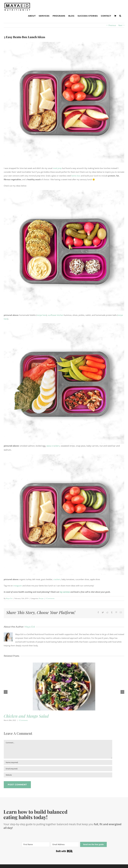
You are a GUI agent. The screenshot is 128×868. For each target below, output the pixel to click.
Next (120, 25)
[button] (120, 16)
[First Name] (36, 844)
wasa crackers (53, 446)
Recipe (41, 598)
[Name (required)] (58, 762)
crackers (57, 579)
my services (65, 592)
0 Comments (50, 598)
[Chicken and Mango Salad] (64, 664)
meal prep (57, 168)
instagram (18, 586)
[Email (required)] (58, 769)
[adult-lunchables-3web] (64, 102)
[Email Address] (65, 844)
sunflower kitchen (56, 315)
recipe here (42, 315)
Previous (112, 25)
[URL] (58, 775)
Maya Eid (9, 598)
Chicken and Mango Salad (26, 716)
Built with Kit (64, 851)
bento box (76, 176)
